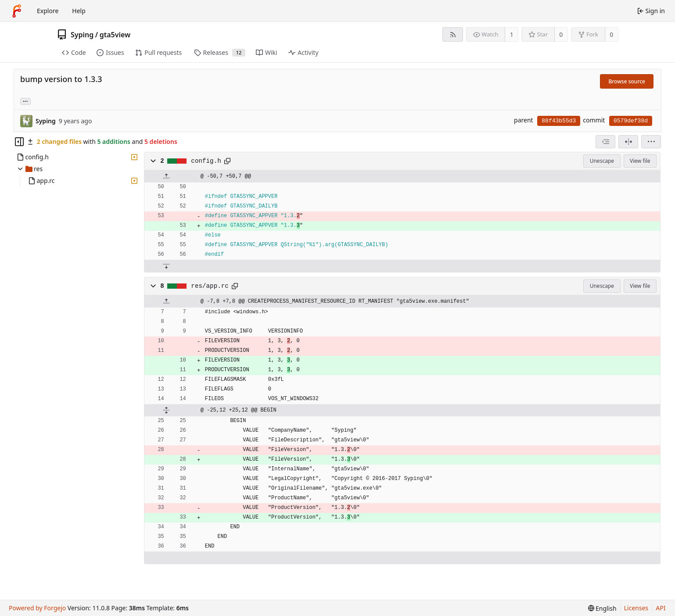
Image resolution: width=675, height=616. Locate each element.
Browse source (627, 81)
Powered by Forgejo (37, 608)
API (661, 608)
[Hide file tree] (19, 142)
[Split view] (628, 142)
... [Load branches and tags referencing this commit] (25, 101)
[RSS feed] (453, 34)
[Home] (17, 11)
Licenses (636, 608)
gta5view (115, 35)
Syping (82, 35)
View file (640, 161)
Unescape (602, 161)
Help (79, 11)
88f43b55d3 (559, 121)
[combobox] (605, 142)
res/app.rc (210, 286)
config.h (206, 161)
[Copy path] (227, 161)
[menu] (651, 142)
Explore (48, 11)
